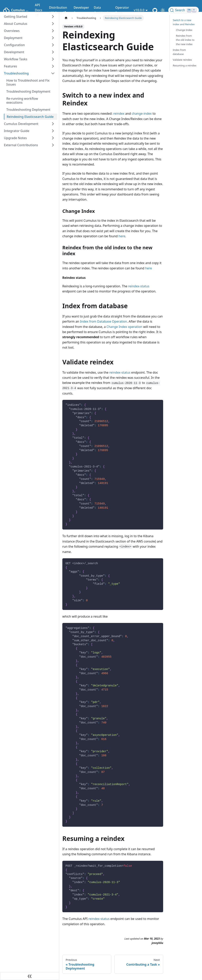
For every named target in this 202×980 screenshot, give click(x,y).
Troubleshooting (16, 73)
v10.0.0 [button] (139, 10)
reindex (119, 114)
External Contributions (21, 145)
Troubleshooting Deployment (28, 91)
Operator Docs (122, 10)
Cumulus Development (21, 124)
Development (14, 52)
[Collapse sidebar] (30, 976)
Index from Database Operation (103, 321)
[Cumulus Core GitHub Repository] (155, 10)
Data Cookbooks (102, 10)
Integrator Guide (17, 131)
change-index (142, 114)
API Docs (39, 10)
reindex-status (139, 286)
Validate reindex (182, 60)
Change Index (184, 30)
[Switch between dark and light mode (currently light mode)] (163, 10)
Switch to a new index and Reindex (184, 22)
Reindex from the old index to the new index (185, 40)
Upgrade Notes (15, 138)
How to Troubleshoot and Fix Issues (28, 82)
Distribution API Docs (58, 10)
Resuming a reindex (185, 65)
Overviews (12, 31)
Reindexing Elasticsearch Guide (30, 117)
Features (10, 66)
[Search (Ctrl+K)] (184, 10)
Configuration (14, 45)
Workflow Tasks (16, 59)
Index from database (179, 52)
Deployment (13, 38)
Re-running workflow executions (22, 101)
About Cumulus (16, 24)
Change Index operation (124, 327)
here (122, 236)
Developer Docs (81, 10)
